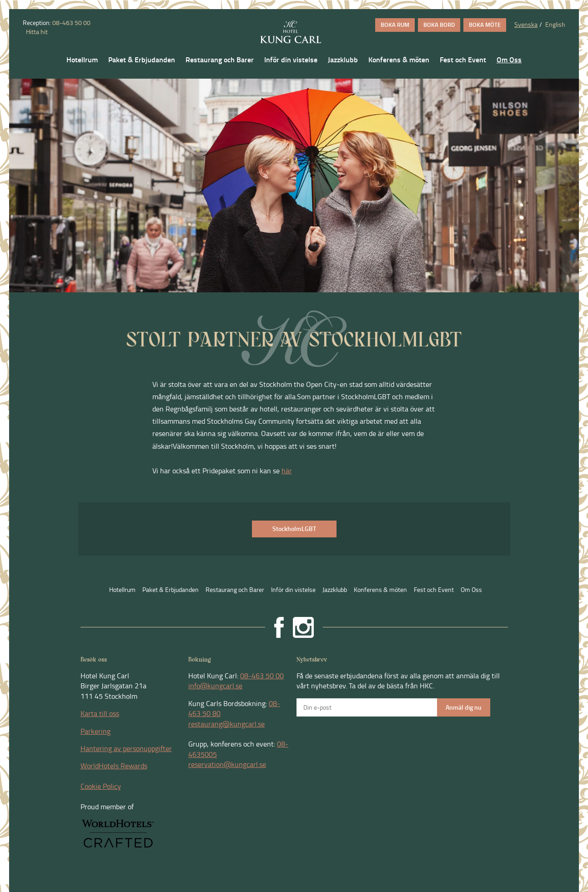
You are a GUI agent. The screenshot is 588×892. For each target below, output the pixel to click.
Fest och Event (463, 60)
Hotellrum (82, 60)
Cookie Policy (101, 786)
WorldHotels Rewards (114, 766)
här (287, 471)
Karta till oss (100, 713)
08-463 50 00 (71, 23)
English (555, 24)
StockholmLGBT (294, 529)
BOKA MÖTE (485, 25)
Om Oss (509, 60)
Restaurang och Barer (220, 60)
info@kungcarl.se (215, 686)
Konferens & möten (399, 60)
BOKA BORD (439, 25)
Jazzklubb (343, 60)
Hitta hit (36, 32)
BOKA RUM (395, 25)
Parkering (95, 731)
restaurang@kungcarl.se (226, 724)
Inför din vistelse (291, 60)
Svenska (526, 24)
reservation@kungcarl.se (227, 764)
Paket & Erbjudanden (142, 60)
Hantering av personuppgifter (126, 748)
